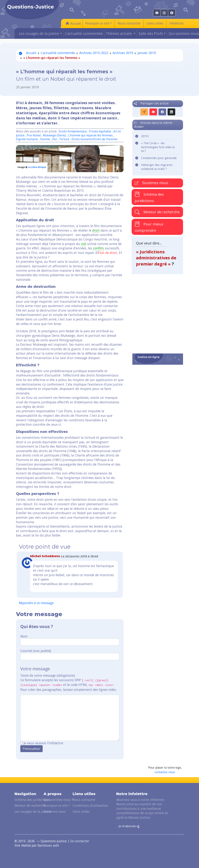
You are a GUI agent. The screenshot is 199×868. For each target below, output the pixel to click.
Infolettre (176, 23)
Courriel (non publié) (36, 651)
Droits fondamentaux (73, 131)
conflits (98, 248)
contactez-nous (165, 772)
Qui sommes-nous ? (58, 800)
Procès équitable (100, 131)
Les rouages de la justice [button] (39, 33)
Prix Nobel (34, 135)
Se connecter (80, 841)
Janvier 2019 (147, 53)
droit (96, 230)
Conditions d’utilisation (90, 805)
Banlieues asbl (48, 845)
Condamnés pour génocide (159, 158)
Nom (24, 636)
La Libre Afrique (37, 167)
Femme (45, 139)
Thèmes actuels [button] (119, 33)
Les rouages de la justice (33, 811)
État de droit (108, 253)
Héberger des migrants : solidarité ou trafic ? (157, 167)
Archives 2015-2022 (94, 53)
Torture (64, 139)
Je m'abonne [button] (129, 826)
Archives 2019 (123, 53)
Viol (54, 139)
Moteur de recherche (157, 212)
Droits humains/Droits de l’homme (94, 139)
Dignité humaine (27, 139)
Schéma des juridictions (149, 198)
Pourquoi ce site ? (99, 23)
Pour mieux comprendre (149, 227)
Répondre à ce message (36, 603)
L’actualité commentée (84, 33)
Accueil (73, 23)
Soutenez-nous (152, 183)
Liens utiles (155, 23)
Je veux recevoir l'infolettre (43, 743)
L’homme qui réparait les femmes (91, 135)
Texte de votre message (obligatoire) (48, 675)
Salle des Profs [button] (151, 33)
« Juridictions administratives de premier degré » (156, 258)
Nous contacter (129, 23)
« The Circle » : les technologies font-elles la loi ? (158, 147)
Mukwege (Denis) (54, 135)
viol (84, 244)
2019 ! (145, 136)
